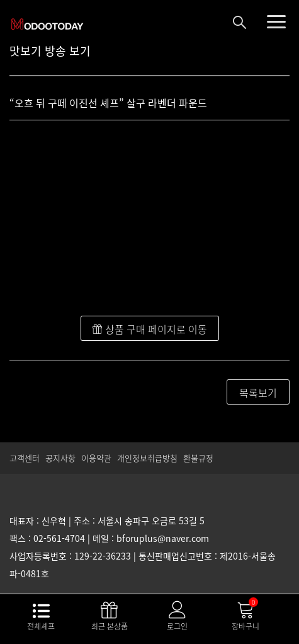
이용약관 (96, 458)
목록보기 (258, 393)
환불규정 (198, 458)
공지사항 (60, 458)
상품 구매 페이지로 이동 (150, 329)
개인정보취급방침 (147, 458)
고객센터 (25, 458)
